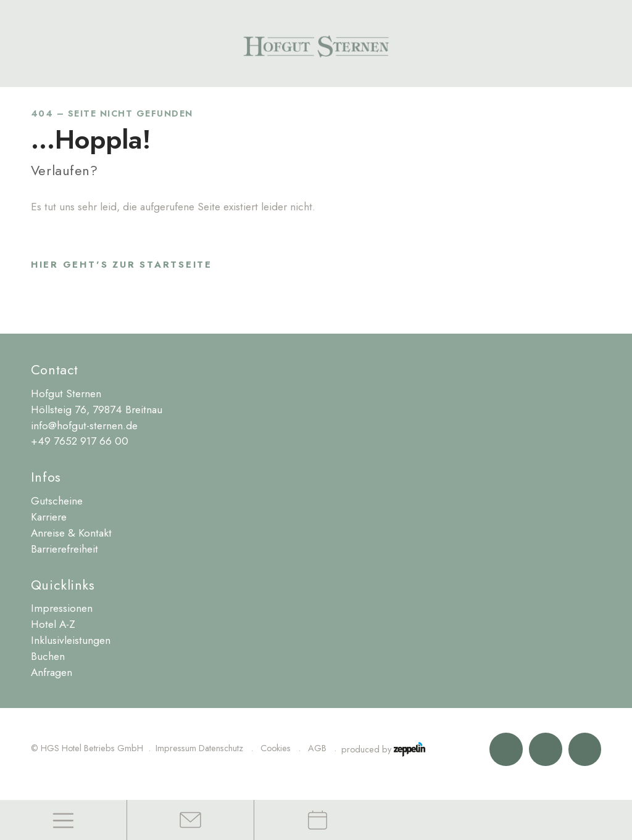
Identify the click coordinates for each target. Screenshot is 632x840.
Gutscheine (57, 501)
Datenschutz (221, 748)
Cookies (276, 748)
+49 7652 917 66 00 (80, 441)
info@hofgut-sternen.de (84, 426)
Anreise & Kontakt (71, 533)
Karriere (49, 517)
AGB (317, 748)
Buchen (48, 656)
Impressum (176, 748)
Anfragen (52, 672)
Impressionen (62, 608)
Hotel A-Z (53, 624)
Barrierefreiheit (64, 549)
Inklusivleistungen (71, 640)
